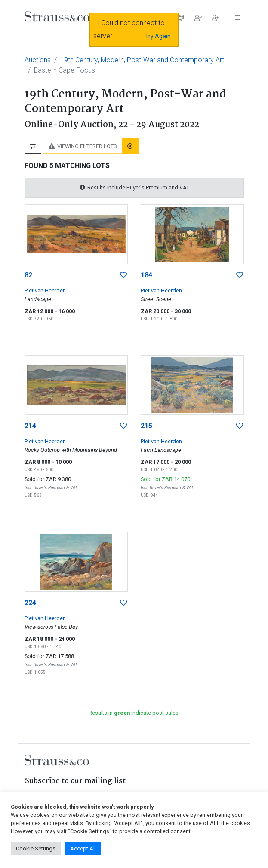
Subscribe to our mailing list (75, 781)
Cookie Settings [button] (36, 848)
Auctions (38, 60)
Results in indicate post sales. (134, 713)
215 (146, 426)
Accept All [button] (83, 848)
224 (30, 603)
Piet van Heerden (45, 291)
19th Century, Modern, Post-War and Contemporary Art (142, 60)
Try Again (158, 36)
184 (146, 275)
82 (28, 275)
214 (30, 426)
